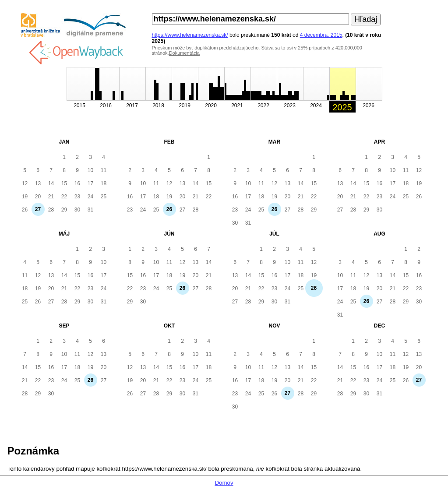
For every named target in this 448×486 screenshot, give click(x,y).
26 (169, 209)
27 (38, 209)
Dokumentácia (184, 53)
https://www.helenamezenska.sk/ (190, 35)
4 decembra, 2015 (321, 35)
